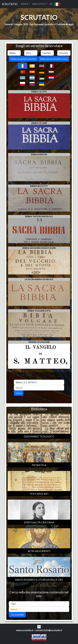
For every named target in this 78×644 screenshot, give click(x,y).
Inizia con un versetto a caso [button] (54, 59)
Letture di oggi (65, 24)
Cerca (19, 393)
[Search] (39, 388)
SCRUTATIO (10, 4)
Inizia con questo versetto (23, 59)
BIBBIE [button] (25, 4)
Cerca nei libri (17, 615)
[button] (58, 4)
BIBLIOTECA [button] (39, 4)
